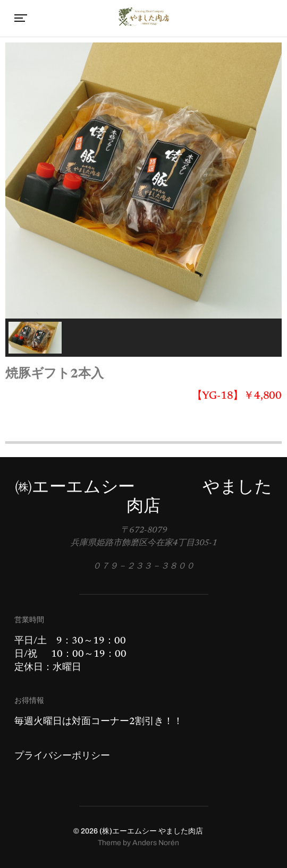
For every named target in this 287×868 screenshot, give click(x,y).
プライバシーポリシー (62, 757)
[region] (143, 200)
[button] (35, 338)
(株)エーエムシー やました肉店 (151, 831)
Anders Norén (156, 843)
